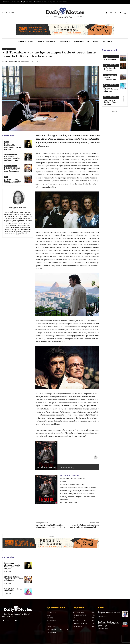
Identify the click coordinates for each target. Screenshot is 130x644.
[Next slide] (96, 457)
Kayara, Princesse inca (110, 78)
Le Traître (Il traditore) (70, 475)
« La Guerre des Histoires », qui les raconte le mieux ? (12, 181)
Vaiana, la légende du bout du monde (111, 90)
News (6, 177)
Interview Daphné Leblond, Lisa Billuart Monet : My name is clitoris (50, 526)
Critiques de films (9, 49)
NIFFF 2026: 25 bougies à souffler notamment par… (12, 159)
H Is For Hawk (110, 60)
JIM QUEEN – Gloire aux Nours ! (13, 590)
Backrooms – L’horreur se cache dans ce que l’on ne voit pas (12, 147)
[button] (125, 13)
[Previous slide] (39, 457)
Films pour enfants (110, 75)
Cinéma (6, 142)
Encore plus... (9, 136)
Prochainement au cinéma (110, 57)
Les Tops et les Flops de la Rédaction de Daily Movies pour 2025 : (108, 624)
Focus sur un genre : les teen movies (109, 613)
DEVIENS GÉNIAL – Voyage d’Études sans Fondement (13, 170)
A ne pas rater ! (109, 50)
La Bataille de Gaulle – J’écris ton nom (110, 102)
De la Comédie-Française (110, 69)
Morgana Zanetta (11, 61)
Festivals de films (10, 155)
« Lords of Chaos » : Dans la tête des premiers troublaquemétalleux (85, 526)
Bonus (101, 608)
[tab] (62, 467)
